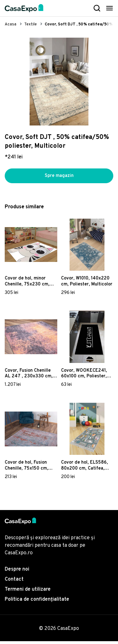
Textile (31, 24)
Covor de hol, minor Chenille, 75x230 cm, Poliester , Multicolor (27, 284)
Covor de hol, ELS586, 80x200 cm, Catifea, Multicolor (84, 468)
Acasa (11, 24)
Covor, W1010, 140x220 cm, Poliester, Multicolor (87, 284)
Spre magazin (59, 177)
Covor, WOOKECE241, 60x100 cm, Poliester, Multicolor (84, 376)
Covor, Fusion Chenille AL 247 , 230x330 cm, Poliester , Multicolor (29, 376)
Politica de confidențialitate (37, 602)
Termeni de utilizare (28, 592)
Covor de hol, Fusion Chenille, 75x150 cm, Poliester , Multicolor (27, 468)
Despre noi (17, 572)
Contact (14, 582)
